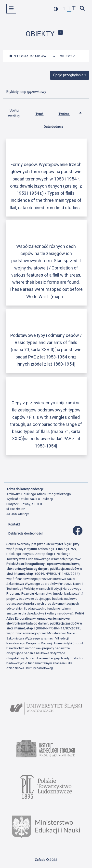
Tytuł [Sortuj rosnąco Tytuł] (43, 113)
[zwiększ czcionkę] (74, 9)
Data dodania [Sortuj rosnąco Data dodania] (57, 126)
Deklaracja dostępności (25, 533)
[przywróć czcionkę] (69, 9)
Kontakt (14, 524)
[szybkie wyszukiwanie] (82, 9)
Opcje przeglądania (68, 75)
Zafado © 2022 (46, 860)
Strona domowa (28, 56)
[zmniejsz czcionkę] (64, 9)
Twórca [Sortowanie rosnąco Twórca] (68, 113)
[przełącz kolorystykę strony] (56, 9)
